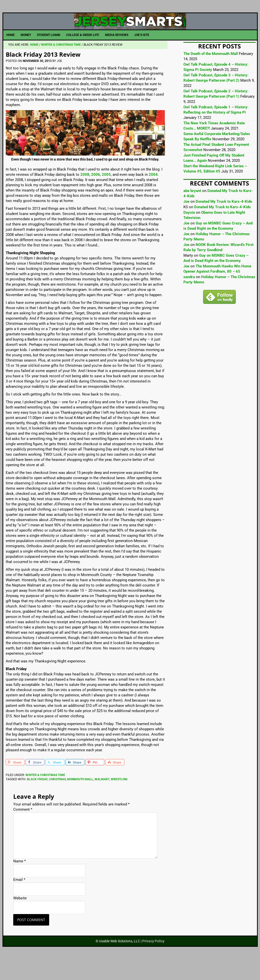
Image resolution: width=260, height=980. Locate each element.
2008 (85, 195)
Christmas (57, 800)
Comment (23, 830)
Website (20, 919)
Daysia (189, 233)
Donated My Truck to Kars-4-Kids (224, 222)
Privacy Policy (153, 962)
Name (19, 882)
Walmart (102, 800)
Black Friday (37, 800)
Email (19, 900)
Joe (186, 222)
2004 (153, 195)
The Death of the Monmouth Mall (211, 74)
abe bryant (192, 211)
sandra (189, 298)
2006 (96, 195)
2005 (106, 195)
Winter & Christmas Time (45, 796)
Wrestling (119, 800)
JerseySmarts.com (130, 32)
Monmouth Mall (80, 800)
